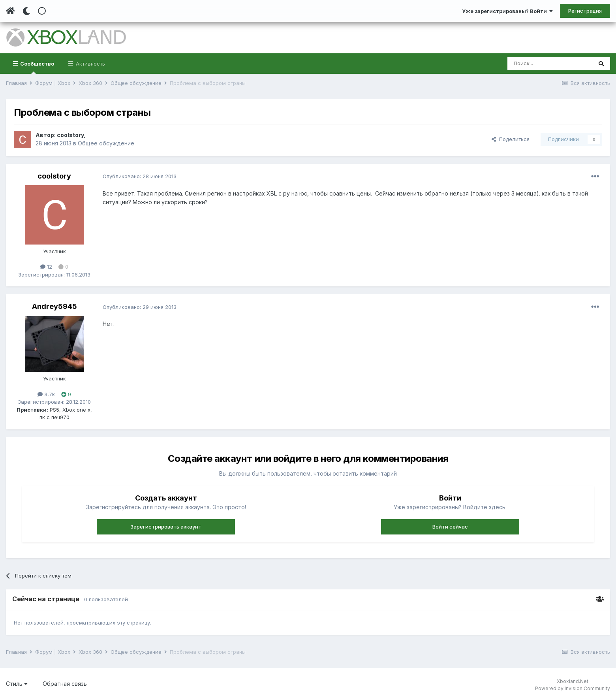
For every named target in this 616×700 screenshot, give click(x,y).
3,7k (46, 394)
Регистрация (585, 11)
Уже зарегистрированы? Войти (507, 11)
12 (46, 267)
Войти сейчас (450, 527)
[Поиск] (550, 64)
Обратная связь (65, 684)
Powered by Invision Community (573, 688)
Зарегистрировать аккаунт (166, 527)
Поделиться (511, 139)
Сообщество (37, 67)
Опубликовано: (140, 176)
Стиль (17, 684)
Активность (90, 64)
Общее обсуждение (106, 143)
